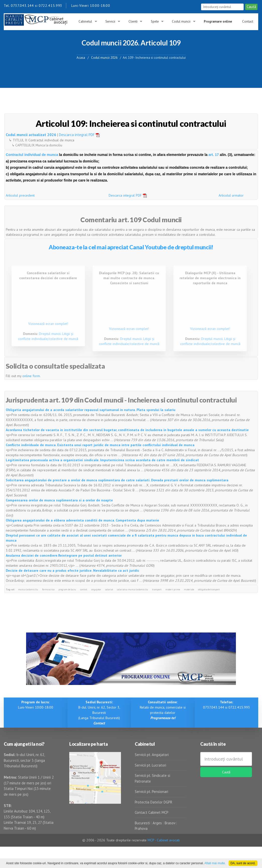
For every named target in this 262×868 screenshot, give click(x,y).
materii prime (173, 589)
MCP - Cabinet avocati (164, 840)
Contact (248, 21)
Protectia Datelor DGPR (154, 802)
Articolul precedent (20, 195)
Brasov (170, 823)
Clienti (133, 21)
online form (31, 376)
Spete (155, 21)
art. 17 (214, 155)
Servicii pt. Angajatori (152, 755)
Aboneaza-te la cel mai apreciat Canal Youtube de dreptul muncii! (131, 247)
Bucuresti (143, 823)
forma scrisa (48, 589)
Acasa (81, 57)
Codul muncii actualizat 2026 (31, 135)
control (84, 589)
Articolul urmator (231, 195)
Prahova (141, 828)
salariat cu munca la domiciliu (133, 589)
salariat (109, 589)
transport (157, 589)
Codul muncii (181, 21)
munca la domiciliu (28, 589)
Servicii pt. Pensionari (151, 792)
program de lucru (67, 589)
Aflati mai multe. (215, 863)
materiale (189, 589)
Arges (157, 823)
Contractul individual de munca (32, 155)
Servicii (110, 21)
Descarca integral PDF (81, 135)
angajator (96, 589)
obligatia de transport (209, 589)
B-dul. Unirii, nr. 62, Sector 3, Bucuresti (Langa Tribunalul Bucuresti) (99, 713)
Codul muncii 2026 (104, 57)
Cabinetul (85, 21)
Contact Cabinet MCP (152, 812)
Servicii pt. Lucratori (150, 765)
